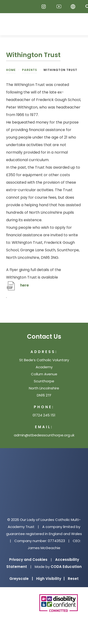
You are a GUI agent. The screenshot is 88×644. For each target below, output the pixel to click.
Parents (30, 70)
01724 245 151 (44, 415)
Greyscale (21, 579)
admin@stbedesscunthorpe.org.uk (44, 435)
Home (11, 70)
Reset (73, 579)
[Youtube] (59, 7)
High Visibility (50, 579)
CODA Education (66, 567)
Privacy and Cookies (28, 560)
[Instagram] (45, 7)
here (25, 285)
